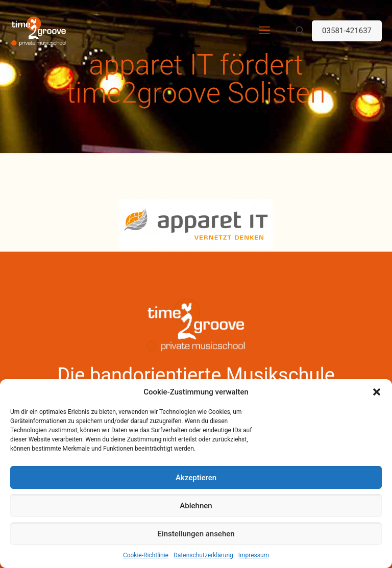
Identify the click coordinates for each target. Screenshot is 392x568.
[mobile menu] (264, 31)
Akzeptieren (196, 478)
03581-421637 (347, 31)
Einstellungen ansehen (196, 534)
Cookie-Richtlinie (146, 555)
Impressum (254, 555)
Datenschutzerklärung (203, 555)
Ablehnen (196, 506)
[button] (377, 392)
